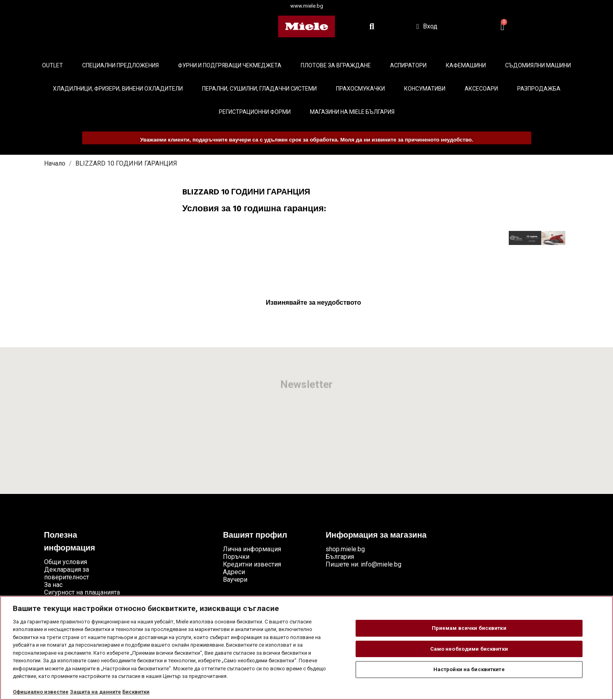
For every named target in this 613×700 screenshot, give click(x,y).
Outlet (53, 65)
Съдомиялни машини (538, 65)
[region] (306, 648)
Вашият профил (255, 536)
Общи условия (66, 562)
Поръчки (236, 557)
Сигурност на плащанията (82, 592)
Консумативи (425, 89)
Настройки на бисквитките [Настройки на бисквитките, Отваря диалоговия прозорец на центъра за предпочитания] (469, 669)
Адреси (234, 572)
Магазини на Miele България (352, 112)
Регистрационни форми (255, 112)
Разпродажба (539, 89)
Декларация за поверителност (67, 573)
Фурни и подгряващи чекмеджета (230, 65)
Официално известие (41, 692)
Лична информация (252, 549)
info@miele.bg (381, 564)
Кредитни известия (252, 564)
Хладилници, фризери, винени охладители (118, 89)
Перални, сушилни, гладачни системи (259, 89)
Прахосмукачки (360, 89)
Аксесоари (481, 89)
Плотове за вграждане (336, 65)
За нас (53, 585)
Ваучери (235, 580)
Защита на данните (95, 692)
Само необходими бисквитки (469, 649)
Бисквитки (136, 692)
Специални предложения (120, 65)
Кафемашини (466, 65)
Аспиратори (408, 65)
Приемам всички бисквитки (469, 628)
